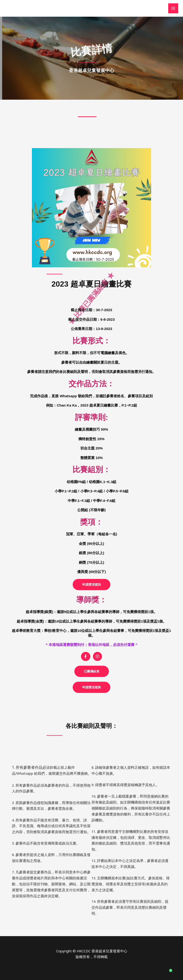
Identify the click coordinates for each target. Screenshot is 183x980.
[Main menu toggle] (173, 8)
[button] (92, 671)
